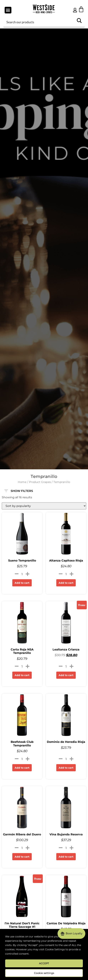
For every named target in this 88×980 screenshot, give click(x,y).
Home (22, 482)
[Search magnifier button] (79, 22)
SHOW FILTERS (19, 489)
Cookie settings (44, 973)
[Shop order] (44, 506)
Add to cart (22, 583)
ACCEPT (44, 963)
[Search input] (40, 22)
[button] (8, 10)
